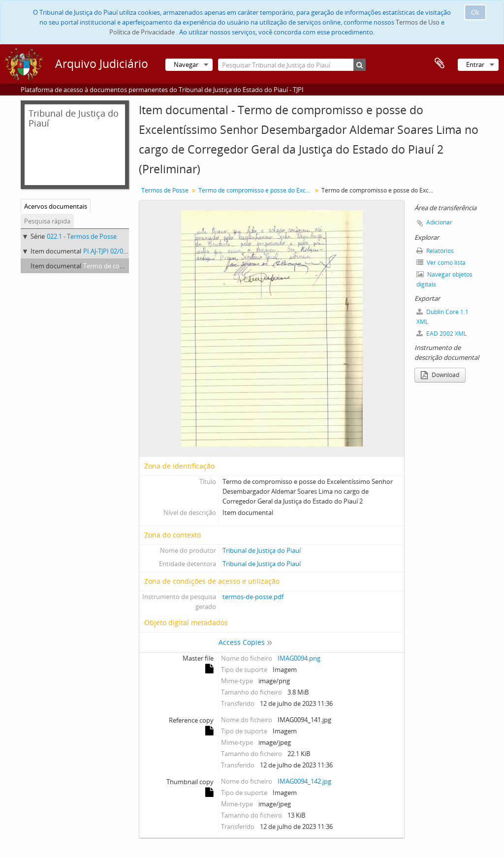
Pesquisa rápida (47, 221)
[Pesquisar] (360, 65)
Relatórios (435, 251)
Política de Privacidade (142, 32)
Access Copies (242, 642)
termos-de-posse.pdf (253, 597)
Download (440, 375)
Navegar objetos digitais (444, 279)
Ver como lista (441, 263)
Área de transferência (440, 64)
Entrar (475, 64)
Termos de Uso (418, 22)
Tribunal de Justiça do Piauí (262, 550)
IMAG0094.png (299, 658)
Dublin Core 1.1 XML (442, 317)
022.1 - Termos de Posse (82, 236)
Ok (475, 12)
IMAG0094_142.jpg (304, 781)
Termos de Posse (165, 190)
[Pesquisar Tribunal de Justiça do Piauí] (292, 65)
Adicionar (439, 222)
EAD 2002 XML (441, 334)
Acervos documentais (56, 206)
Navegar (186, 64)
